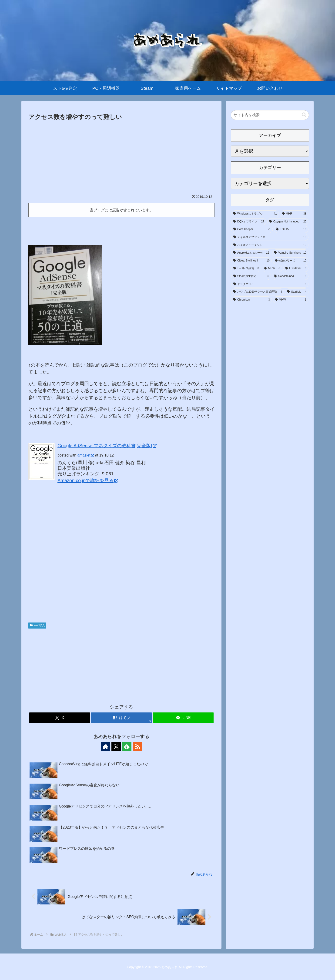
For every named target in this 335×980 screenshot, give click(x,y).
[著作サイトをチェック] (105, 747)
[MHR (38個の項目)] (294, 214)
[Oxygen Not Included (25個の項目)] (288, 222)
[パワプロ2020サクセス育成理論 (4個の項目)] (258, 292)
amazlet (86, 455)
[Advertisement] (121, 157)
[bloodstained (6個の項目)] (290, 276)
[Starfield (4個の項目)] (297, 292)
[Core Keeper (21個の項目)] (252, 229)
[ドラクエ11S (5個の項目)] (270, 284)
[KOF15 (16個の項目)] (291, 229)
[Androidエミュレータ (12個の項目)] (251, 253)
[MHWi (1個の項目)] (291, 300)
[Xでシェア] (60, 718)
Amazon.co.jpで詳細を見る (88, 480)
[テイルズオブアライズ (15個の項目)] (270, 237)
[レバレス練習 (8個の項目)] (246, 268)
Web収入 (37, 625)
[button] (304, 115)
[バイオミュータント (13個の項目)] (270, 245)
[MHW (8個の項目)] (272, 268)
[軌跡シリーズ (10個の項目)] (291, 261)
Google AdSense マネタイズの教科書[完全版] (107, 446)
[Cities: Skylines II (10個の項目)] (251, 261)
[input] (270, 115)
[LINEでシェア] (183, 718)
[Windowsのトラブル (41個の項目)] (255, 214)
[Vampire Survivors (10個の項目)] (290, 253)
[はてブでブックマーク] (121, 718)
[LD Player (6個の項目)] (296, 268)
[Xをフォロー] (116, 747)
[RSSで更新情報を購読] (137, 747)
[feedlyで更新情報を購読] (127, 747)
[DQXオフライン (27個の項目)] (249, 222)
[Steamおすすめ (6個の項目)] (251, 276)
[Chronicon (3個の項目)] (252, 300)
